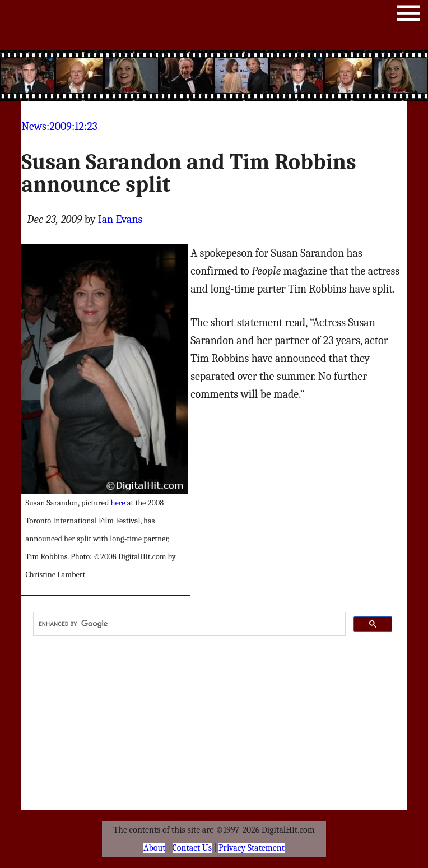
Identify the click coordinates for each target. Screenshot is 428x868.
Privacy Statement (252, 848)
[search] (188, 624)
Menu (408, 15)
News (34, 126)
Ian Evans (120, 219)
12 (79, 126)
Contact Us (192, 848)
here (118, 503)
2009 (61, 126)
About (154, 848)
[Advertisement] (214, 76)
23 (92, 126)
